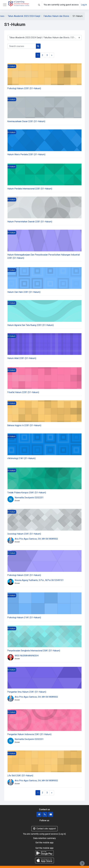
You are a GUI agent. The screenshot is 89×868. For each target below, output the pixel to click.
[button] (39, 5)
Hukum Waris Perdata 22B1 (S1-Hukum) (26, 154)
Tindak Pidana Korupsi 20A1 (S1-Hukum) (27, 493)
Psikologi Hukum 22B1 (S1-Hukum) (24, 88)
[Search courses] (22, 46)
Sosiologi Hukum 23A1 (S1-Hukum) (24, 534)
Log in (84, 5)
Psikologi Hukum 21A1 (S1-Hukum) (24, 617)
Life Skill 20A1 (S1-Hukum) (20, 776)
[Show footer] (82, 863)
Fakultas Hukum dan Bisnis (56, 16)
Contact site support (44, 829)
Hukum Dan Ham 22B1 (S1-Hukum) (24, 292)
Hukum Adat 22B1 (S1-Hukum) (22, 358)
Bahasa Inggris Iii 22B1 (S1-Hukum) (24, 425)
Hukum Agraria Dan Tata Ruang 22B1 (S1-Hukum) (30, 325)
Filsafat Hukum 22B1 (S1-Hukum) (23, 392)
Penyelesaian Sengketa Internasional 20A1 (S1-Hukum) (34, 651)
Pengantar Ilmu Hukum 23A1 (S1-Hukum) (27, 692)
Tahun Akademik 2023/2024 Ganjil (24, 16)
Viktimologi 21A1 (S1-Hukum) (21, 458)
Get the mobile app (44, 843)
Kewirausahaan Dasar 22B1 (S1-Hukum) (26, 121)
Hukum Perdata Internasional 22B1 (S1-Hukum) (30, 189)
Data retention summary (44, 838)
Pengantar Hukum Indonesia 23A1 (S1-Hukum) (29, 734)
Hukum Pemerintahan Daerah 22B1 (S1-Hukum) (30, 222)
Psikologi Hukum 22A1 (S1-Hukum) (24, 575)
